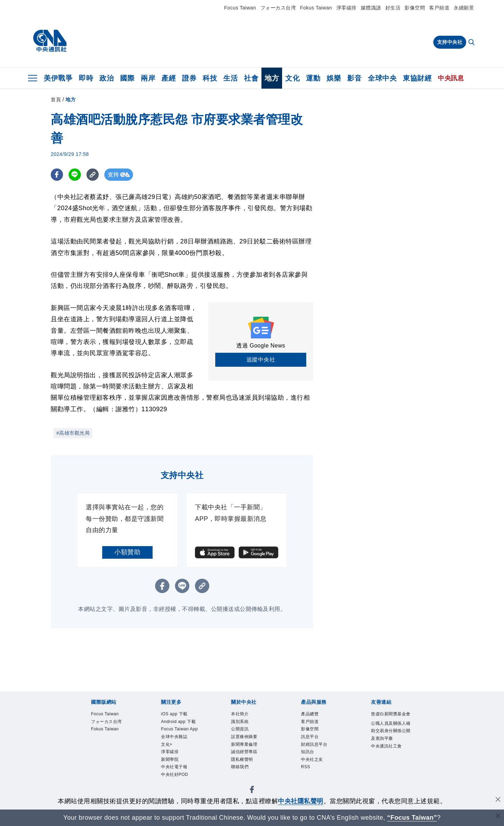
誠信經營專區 (252, 754)
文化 (292, 78)
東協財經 (417, 78)
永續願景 (464, 8)
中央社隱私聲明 (301, 801)
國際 (127, 78)
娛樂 (334, 78)
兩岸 (148, 78)
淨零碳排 (346, 8)
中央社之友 (255, 773)
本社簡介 (90, 754)
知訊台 (229, 773)
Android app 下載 (141, 735)
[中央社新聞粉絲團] (79, 697)
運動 (313, 78)
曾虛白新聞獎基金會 (106, 792)
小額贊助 (127, 552)
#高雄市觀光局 (73, 433)
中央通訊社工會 (307, 792)
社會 (251, 78)
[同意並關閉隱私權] (498, 800)
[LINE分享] (75, 175)
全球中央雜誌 (240, 735)
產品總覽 (90, 773)
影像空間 (415, 8)
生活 (230, 78)
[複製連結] (93, 175)
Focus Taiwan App (194, 735)
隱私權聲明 (288, 754)
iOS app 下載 (96, 735)
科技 (210, 78)
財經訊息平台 (200, 773)
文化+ (268, 735)
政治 (107, 78)
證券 (189, 78)
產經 (169, 78)
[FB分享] (57, 175)
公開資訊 (142, 754)
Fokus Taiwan (316, 8)
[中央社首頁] (50, 41)
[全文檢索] (472, 43)
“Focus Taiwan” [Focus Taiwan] (412, 818)
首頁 (56, 99)
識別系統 (116, 754)
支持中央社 (450, 42)
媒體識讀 (371, 8)
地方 (272, 78)
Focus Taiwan (240, 8)
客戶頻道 (439, 8)
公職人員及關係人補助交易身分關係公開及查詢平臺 (210, 792)
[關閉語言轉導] (498, 817)
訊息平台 (168, 773)
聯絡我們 (317, 754)
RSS (278, 773)
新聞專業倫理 (213, 754)
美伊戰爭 (58, 78)
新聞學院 (315, 735)
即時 (86, 78)
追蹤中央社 (261, 360)
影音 (354, 78)
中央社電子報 (347, 735)
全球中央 (382, 78)
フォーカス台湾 (278, 8)
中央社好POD (387, 735)
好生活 (393, 8)
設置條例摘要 (174, 754)
